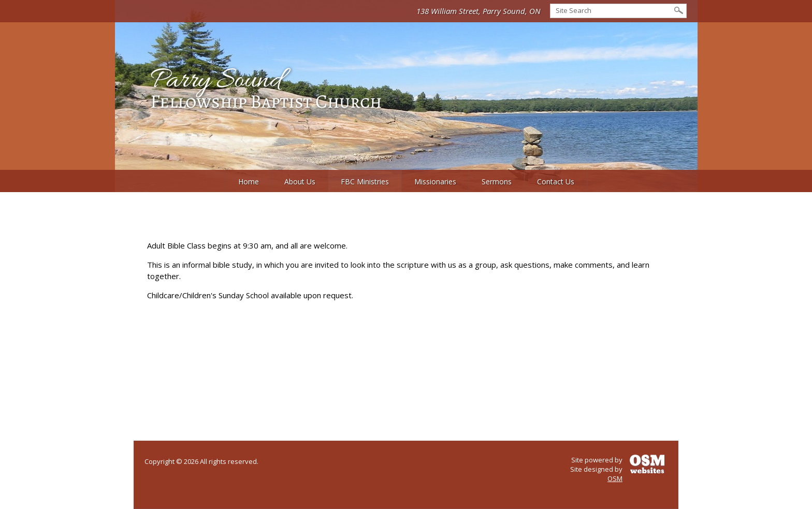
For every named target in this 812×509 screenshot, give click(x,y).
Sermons (497, 181)
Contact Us (556, 181)
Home (249, 181)
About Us (300, 181)
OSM (615, 478)
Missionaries (435, 181)
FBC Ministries (365, 181)
